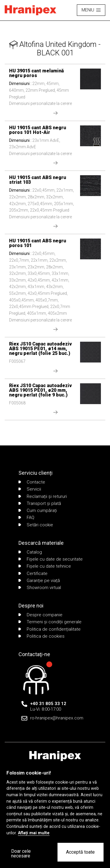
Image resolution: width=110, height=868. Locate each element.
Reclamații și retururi (43, 496)
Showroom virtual (40, 588)
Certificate (33, 573)
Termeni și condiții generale (50, 622)
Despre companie (40, 615)
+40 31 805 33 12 (48, 704)
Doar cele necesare (21, 853)
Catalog (30, 552)
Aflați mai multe (34, 833)
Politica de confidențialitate (50, 629)
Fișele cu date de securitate (51, 559)
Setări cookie (36, 525)
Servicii (30, 489)
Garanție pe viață (39, 581)
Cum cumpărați (38, 510)
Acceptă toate (80, 852)
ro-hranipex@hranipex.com (57, 718)
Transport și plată (40, 503)
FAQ (26, 518)
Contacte (32, 482)
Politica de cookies (42, 636)
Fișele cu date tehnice (45, 566)
